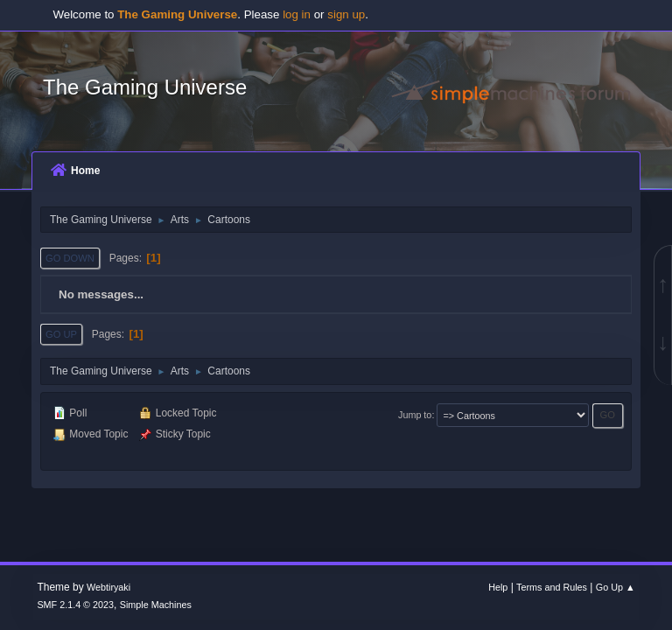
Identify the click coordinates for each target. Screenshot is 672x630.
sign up (346, 14)
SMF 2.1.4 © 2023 (75, 605)
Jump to (415, 415)
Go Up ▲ (616, 587)
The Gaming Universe (145, 87)
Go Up (61, 334)
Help (498, 587)
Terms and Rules (552, 587)
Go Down (70, 258)
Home (75, 171)
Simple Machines (156, 605)
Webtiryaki (108, 587)
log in (297, 14)
